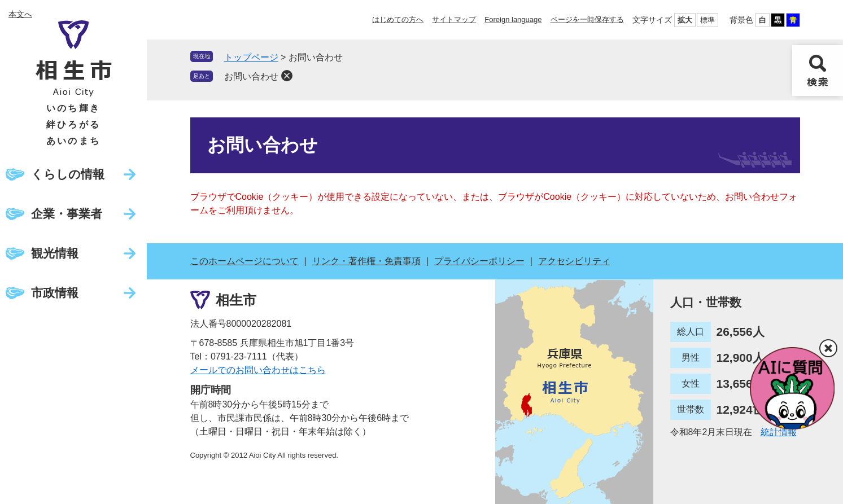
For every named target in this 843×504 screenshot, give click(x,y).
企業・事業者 (67, 214)
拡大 (685, 20)
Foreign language (513, 19)
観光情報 (55, 253)
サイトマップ (454, 19)
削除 (287, 76)
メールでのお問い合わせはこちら (258, 370)
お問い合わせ (251, 76)
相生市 (236, 300)
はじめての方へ (398, 19)
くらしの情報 (68, 174)
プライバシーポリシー (479, 261)
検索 (818, 71)
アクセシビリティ (574, 261)
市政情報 (55, 293)
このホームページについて (244, 261)
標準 (707, 20)
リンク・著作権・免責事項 (366, 261)
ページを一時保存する (587, 19)
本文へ (20, 14)
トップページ (251, 57)
